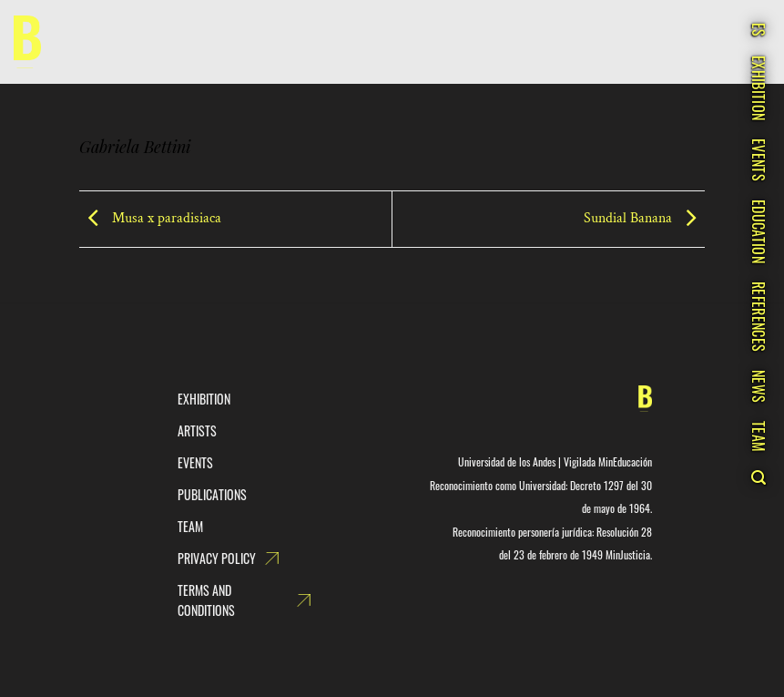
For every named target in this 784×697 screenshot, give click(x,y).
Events (759, 160)
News (759, 386)
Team (759, 436)
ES (759, 30)
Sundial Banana (644, 218)
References (759, 317)
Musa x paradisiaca (150, 218)
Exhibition (759, 88)
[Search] (758, 477)
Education (759, 231)
